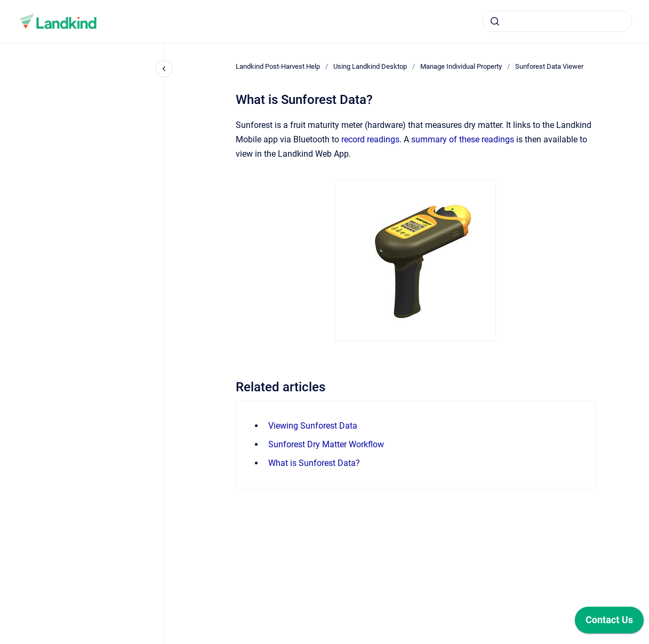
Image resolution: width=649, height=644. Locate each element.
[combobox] (557, 21)
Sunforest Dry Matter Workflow (326, 444)
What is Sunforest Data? (314, 463)
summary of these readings (463, 139)
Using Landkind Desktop (370, 66)
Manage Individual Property (461, 66)
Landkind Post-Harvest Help (278, 66)
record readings (370, 139)
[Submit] (495, 21)
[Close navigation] (164, 69)
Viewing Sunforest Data (313, 426)
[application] (609, 623)
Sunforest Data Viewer (549, 66)
